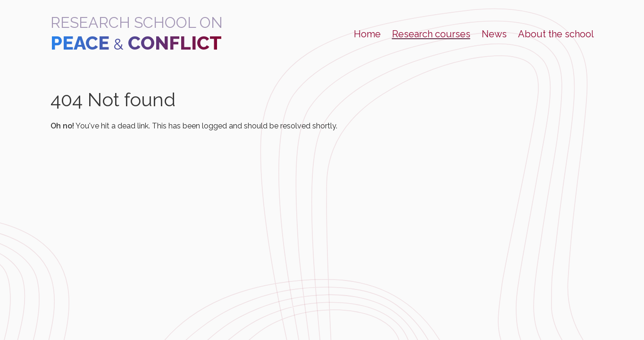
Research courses (431, 34)
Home (367, 34)
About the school (556, 34)
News (494, 34)
